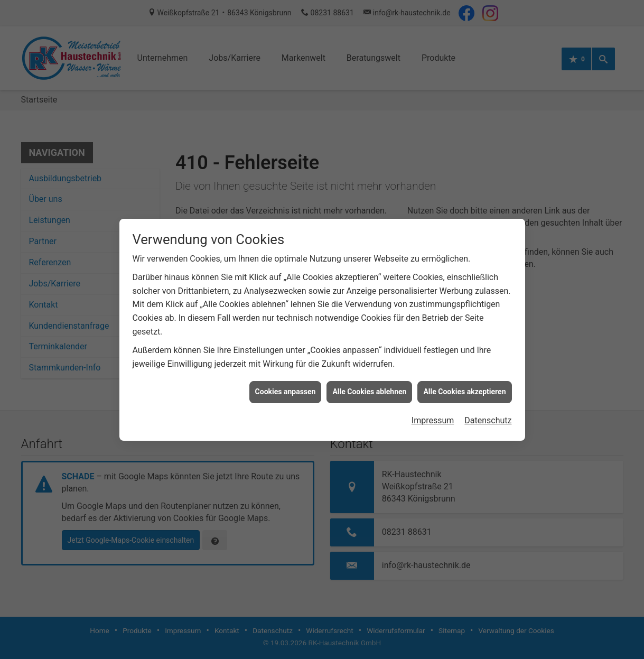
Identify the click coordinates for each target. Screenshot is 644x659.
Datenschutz (488, 412)
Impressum (433, 412)
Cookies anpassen (286, 384)
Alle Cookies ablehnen (369, 384)
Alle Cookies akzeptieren (464, 384)
